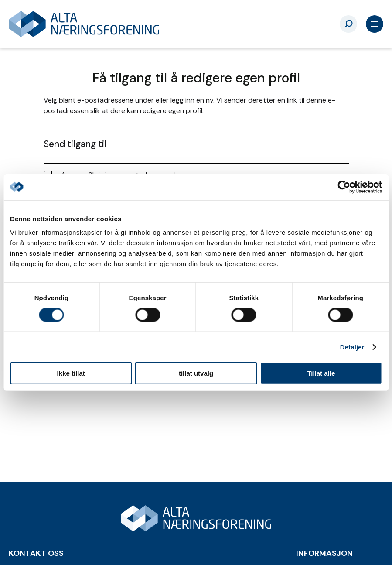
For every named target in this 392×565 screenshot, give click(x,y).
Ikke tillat (71, 373)
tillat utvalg (196, 373)
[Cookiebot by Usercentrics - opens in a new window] (344, 187)
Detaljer (352, 347)
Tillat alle (321, 373)
